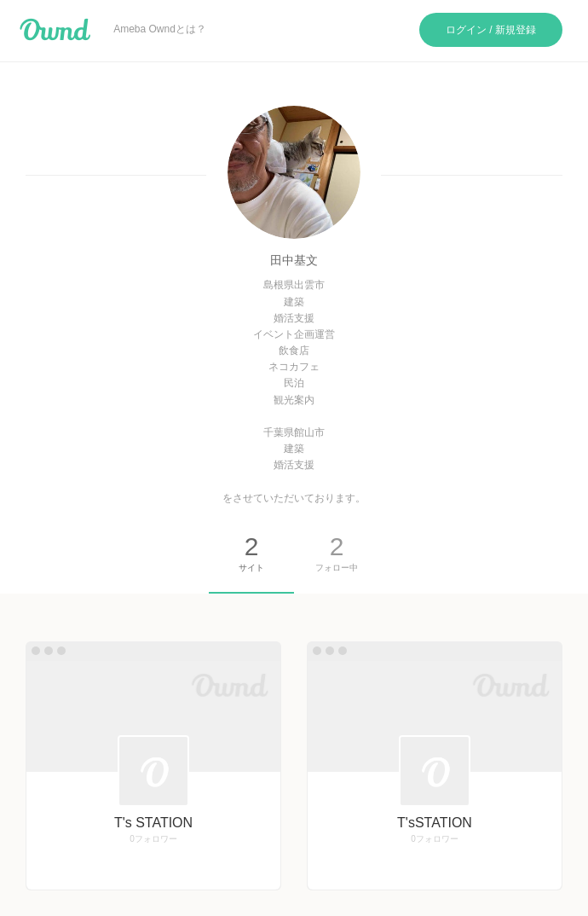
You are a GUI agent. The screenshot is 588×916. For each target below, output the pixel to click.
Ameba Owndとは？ (160, 29)
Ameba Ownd (55, 30)
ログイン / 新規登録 (491, 30)
